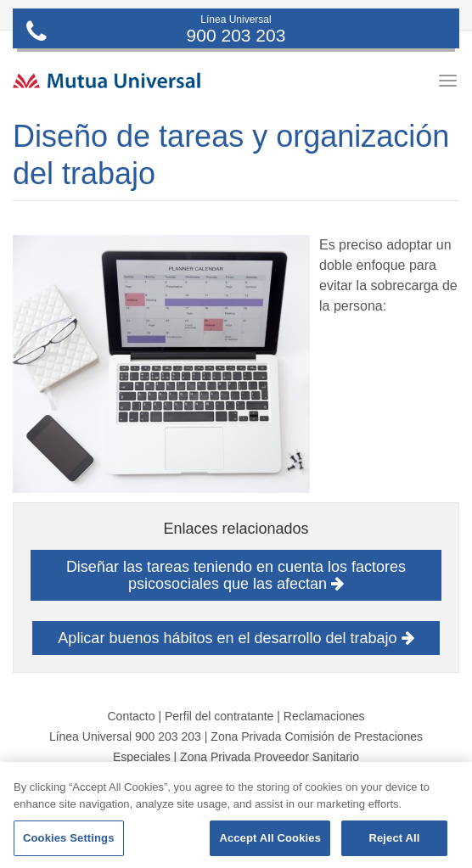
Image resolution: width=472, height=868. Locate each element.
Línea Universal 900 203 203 (125, 736)
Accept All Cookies (270, 838)
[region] (236, 815)
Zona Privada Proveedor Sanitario (270, 757)
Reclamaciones (324, 716)
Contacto (131, 716)
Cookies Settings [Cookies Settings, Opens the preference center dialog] (69, 838)
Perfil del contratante (219, 716)
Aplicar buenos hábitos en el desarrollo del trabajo (236, 638)
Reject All (394, 838)
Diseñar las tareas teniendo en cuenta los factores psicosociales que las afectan (236, 575)
